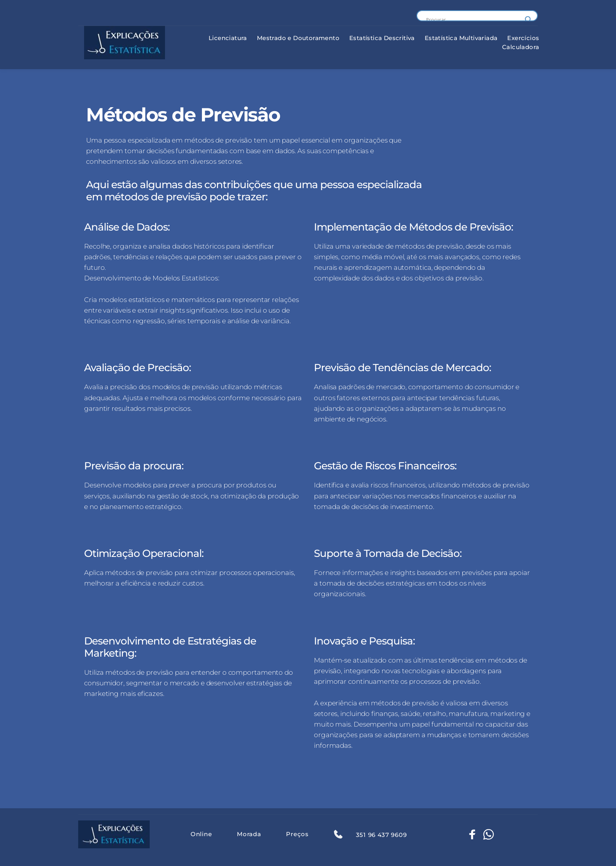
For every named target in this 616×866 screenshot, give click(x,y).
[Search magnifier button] (528, 20)
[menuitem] (228, 38)
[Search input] (474, 20)
